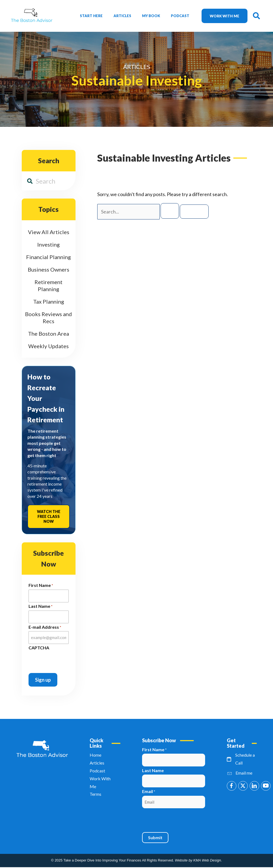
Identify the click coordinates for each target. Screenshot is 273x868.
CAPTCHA (39, 648)
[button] (232, 786)
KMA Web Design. (208, 860)
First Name (41, 586)
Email (149, 792)
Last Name (40, 607)
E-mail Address (45, 628)
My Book (151, 16)
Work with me (225, 16)
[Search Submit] (170, 211)
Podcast (180, 16)
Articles (122, 16)
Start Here (91, 16)
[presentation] (59, 660)
